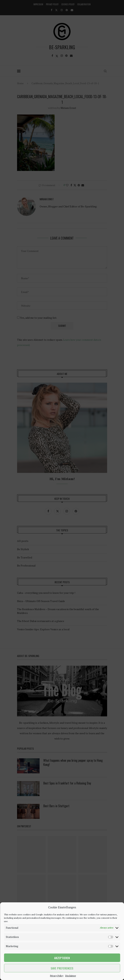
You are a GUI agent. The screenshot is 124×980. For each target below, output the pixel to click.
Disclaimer (71, 976)
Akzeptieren (62, 958)
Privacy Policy (57, 976)
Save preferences (62, 968)
